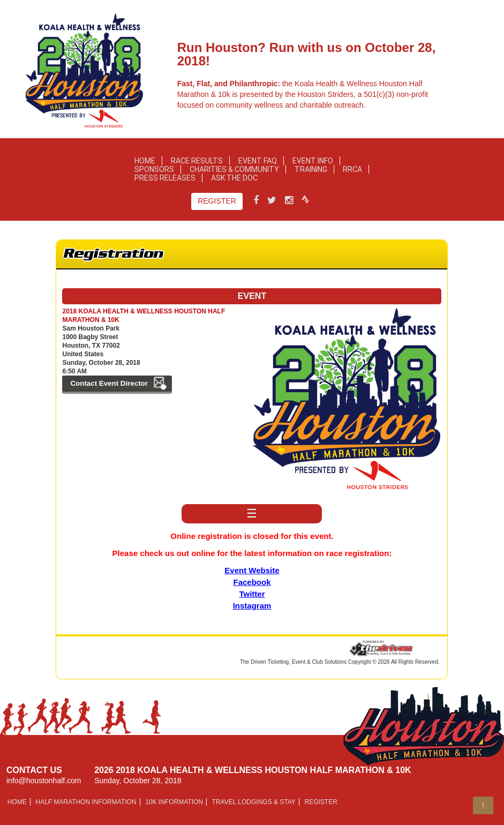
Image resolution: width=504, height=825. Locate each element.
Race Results (197, 161)
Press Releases (165, 178)
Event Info (313, 161)
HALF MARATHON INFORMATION (86, 802)
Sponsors (154, 169)
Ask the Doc (234, 178)
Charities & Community (234, 169)
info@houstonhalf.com (44, 781)
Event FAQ (258, 161)
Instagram (252, 606)
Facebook (252, 582)
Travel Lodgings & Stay (254, 802)
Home (145, 161)
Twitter (252, 594)
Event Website (252, 570)
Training (311, 169)
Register (217, 201)
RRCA (352, 169)
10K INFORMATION (174, 802)
